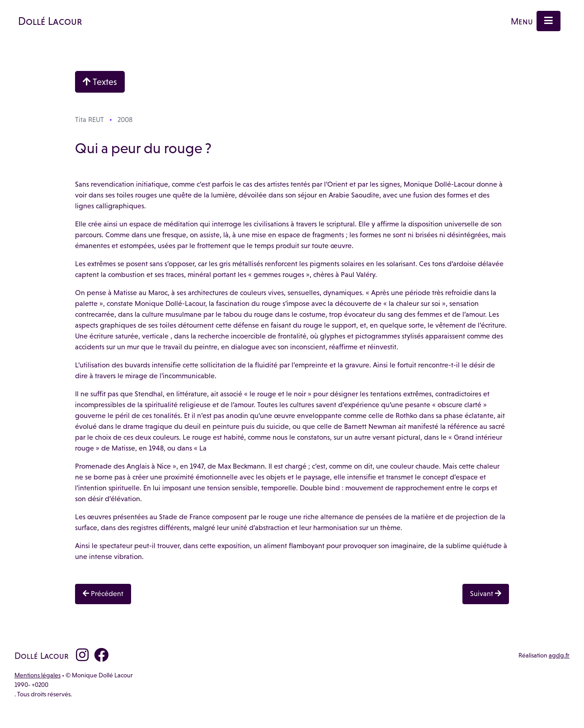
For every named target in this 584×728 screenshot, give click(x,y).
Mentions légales (38, 675)
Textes (100, 82)
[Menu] (549, 21)
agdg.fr (559, 655)
